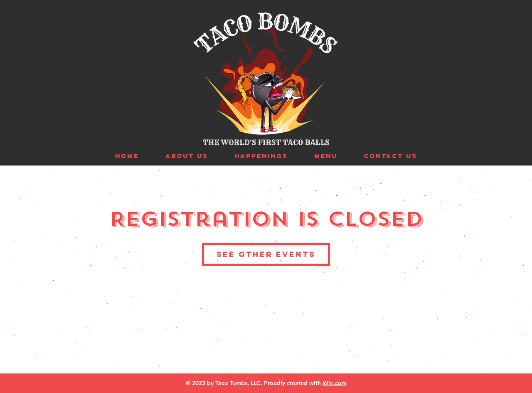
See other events (266, 254)
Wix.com (335, 383)
